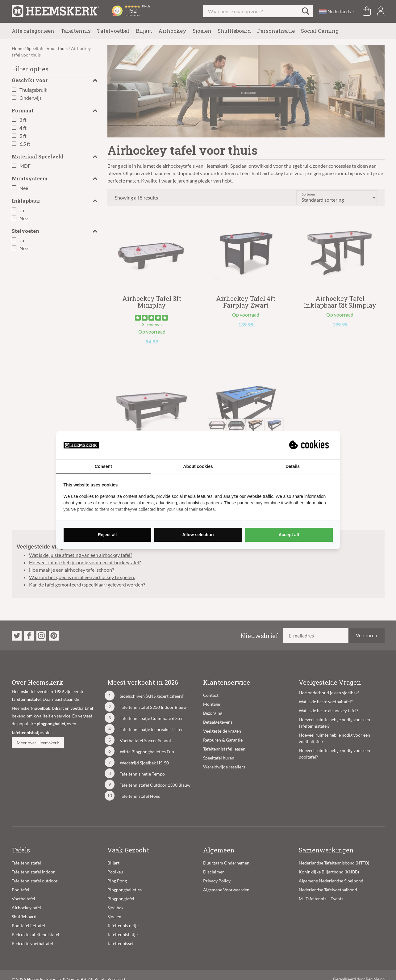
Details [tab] (293, 466)
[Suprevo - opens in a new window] (310, 445)
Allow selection (198, 535)
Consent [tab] (103, 466)
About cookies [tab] (198, 466)
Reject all (107, 535)
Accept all (289, 535)
